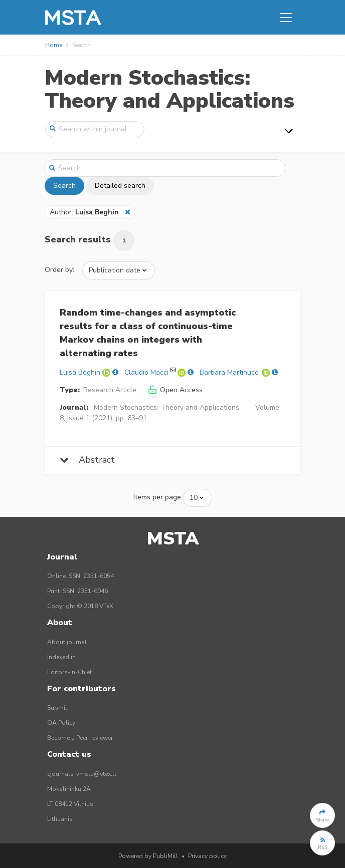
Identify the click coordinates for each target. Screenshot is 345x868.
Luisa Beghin (80, 372)
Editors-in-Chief (69, 672)
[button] (322, 815)
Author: (85, 212)
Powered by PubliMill (148, 856)
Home (54, 45)
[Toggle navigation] (286, 18)
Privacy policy (207, 856)
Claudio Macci (146, 372)
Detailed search (120, 186)
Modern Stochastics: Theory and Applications (169, 89)
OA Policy (61, 723)
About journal (67, 642)
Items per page (157, 497)
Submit (57, 708)
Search (64, 186)
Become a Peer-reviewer (80, 738)
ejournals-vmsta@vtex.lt (82, 774)
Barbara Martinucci (230, 372)
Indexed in (61, 657)
